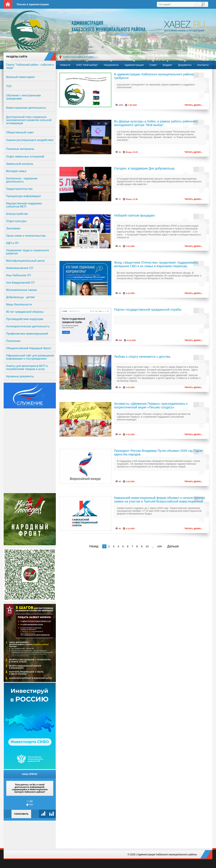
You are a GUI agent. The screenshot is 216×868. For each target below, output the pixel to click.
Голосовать (21, 814)
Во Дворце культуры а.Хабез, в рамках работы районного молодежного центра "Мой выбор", (156, 123)
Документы (185, 65)
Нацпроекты (111, 65)
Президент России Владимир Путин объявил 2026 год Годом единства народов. (158, 453)
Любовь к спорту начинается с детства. (143, 357)
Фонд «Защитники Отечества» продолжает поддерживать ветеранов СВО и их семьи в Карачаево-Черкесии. (156, 264)
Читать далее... (194, 105)
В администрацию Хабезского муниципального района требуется (154, 76)
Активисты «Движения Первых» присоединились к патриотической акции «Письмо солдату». (151, 406)
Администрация (134, 65)
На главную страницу (8, 4)
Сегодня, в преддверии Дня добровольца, (145, 168)
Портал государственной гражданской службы (148, 310)
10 (147, 546)
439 (159, 546)
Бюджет (167, 65)
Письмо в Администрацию (33, 4)
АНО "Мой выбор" (87, 65)
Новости (65, 65)
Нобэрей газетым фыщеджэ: (135, 215)
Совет (153, 65)
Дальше (173, 546)
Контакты (203, 65)
